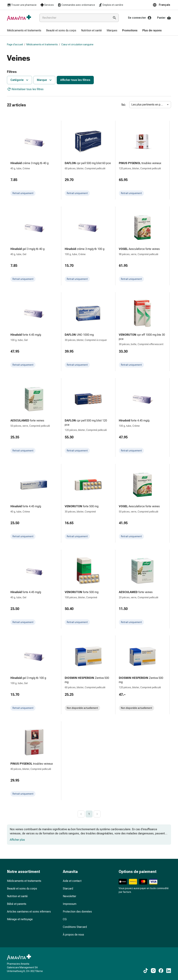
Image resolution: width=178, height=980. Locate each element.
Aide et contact (72, 881)
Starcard (68, 889)
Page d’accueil (15, 44)
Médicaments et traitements (42, 44)
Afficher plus (17, 840)
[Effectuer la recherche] (114, 18)
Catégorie (20, 80)
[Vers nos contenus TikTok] (146, 971)
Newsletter (70, 896)
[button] (162, 5)
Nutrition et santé (17, 896)
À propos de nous (73, 935)
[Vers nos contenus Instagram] (153, 971)
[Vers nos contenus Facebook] (161, 971)
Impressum (70, 904)
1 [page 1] (89, 814)
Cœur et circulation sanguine (77, 44)
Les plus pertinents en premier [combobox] (150, 105)
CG (65, 919)
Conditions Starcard (75, 927)
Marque (45, 80)
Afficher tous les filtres (75, 80)
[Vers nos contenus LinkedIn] (169, 971)
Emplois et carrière (111, 5)
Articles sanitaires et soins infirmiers (29, 912)
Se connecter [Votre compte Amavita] (140, 18)
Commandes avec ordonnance (76, 5)
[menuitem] (24, 31)
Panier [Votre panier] (164, 18)
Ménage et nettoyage (20, 919)
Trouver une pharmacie (22, 5)
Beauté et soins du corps (22, 889)
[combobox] (74, 18)
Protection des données (77, 912)
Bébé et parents (17, 904)
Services (47, 5)
